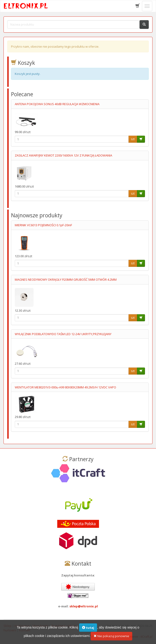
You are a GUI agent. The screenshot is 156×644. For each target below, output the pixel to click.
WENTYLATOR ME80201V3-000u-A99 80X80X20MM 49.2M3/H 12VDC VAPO (65, 387)
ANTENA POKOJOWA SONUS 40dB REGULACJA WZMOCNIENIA (57, 104)
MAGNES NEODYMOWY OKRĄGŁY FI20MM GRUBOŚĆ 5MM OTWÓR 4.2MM (66, 280)
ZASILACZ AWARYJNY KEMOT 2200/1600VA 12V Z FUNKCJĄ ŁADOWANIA (63, 155)
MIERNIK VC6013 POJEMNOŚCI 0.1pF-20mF (43, 225)
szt (133, 139)
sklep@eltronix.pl (84, 606)
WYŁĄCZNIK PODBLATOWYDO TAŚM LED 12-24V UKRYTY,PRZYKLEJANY (63, 334)
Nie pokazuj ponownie (111, 638)
